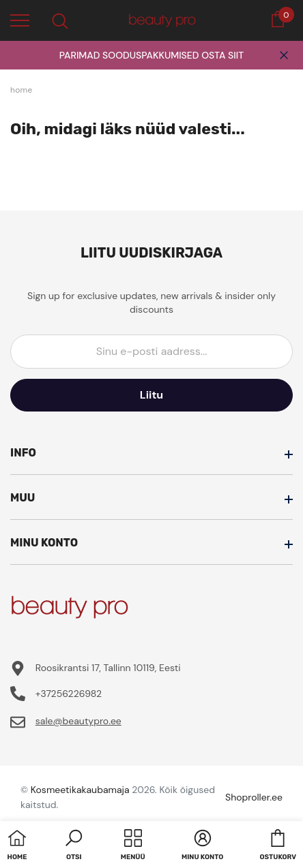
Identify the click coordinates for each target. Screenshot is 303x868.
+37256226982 (69, 694)
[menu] (20, 20)
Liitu (151, 395)
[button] (74, 846)
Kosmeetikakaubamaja (80, 790)
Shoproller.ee (254, 797)
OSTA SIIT (222, 55)
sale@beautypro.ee (78, 721)
